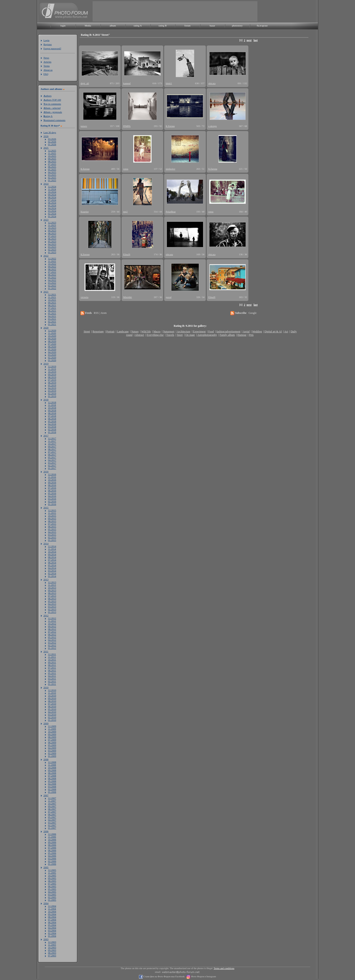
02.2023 (52, 250)
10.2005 (52, 875)
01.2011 (52, 684)
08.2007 (52, 809)
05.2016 (52, 493)
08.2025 (52, 161)
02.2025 (52, 178)
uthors (47, 96)
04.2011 (52, 676)
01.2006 (52, 864)
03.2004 (52, 930)
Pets (251, 335)
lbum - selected (52, 108)
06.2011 (52, 670)
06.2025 (52, 167)
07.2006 (52, 848)
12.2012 (52, 618)
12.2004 (52, 906)
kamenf (127, 83)
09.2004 (52, 914)
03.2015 (52, 535)
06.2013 (52, 598)
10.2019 (52, 372)
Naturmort (169, 331)
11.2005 (52, 873)
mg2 (125, 212)
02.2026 (52, 142)
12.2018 (52, 402)
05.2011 (52, 673)
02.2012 (52, 645)
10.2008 (52, 768)
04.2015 (52, 532)
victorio (84, 297)
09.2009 (52, 734)
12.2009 (52, 726)
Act (286, 331)
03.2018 (52, 427)
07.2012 (52, 632)
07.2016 (52, 488)
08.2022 (52, 269)
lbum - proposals (53, 112)
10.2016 (52, 480)
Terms (47, 66)
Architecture (184, 331)
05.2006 (52, 853)
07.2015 (52, 524)
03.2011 (52, 679)
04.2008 (52, 784)
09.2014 (52, 554)
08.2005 (52, 881)
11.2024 (52, 189)
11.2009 (52, 729)
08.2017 (52, 449)
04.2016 (52, 496)
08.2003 (52, 953)
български (262, 26)
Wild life (146, 331)
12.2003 (52, 942)
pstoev (84, 126)
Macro (157, 331)
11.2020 (52, 333)
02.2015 (52, 537)
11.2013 (52, 585)
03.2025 (52, 175)
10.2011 (52, 660)
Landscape (123, 331)
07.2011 (52, 668)
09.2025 (52, 159)
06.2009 (52, 742)
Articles (47, 62)
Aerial (246, 331)
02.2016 (52, 501)
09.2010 (52, 698)
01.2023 (52, 252)
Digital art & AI (273, 331)
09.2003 (52, 950)
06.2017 (52, 455)
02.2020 (52, 358)
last (256, 40)
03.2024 (52, 211)
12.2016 (52, 474)
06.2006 (52, 850)
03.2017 (52, 463)
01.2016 (52, 504)
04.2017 (52, 460)
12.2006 (52, 834)
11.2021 (52, 297)
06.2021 (52, 311)
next (249, 40)
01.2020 (52, 360)
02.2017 (52, 465)
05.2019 (52, 385)
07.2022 (52, 272)
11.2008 (52, 765)
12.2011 (52, 654)
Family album (227, 335)
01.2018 (52, 432)
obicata (212, 83)
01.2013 (52, 612)
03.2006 (52, 858)
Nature (135, 331)
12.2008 (52, 762)
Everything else (155, 335)
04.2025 (52, 172)
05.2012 (52, 637)
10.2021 (52, 300)
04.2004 (52, 928)
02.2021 (52, 322)
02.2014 (52, 573)
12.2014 (52, 546)
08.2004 (52, 917)
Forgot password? (52, 48)
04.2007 (52, 820)
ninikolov (170, 169)
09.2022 (52, 267)
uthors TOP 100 (52, 100)
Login (46, 40)
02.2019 (52, 393)
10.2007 (52, 804)
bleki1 (169, 83)
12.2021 (52, 294)
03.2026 (52, 139)
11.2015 (52, 513)
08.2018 (52, 413)
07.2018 (52, 416)
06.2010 (52, 706)
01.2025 (52, 180)
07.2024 (52, 200)
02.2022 (52, 286)
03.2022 (52, 283)
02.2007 (52, 825)
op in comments (52, 104)
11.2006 (52, 837)
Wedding (257, 331)
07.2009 (52, 740)
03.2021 (52, 319)
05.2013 (52, 601)
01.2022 (52, 288)
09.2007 (52, 806)
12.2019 (52, 366)
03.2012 (52, 643)
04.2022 (52, 280)
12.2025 (52, 150)
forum (188, 26)
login (63, 26)
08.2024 (52, 197)
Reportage (98, 331)
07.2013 (52, 596)
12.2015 (52, 510)
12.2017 (52, 438)
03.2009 (52, 751)
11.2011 (52, 657)
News (46, 58)
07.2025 (52, 164)
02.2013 (52, 609)
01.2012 (52, 648)
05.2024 (52, 205)
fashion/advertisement (228, 331)
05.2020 (52, 349)
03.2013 (52, 607)
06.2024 (52, 203)
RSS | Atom (100, 313)
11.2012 (52, 621)
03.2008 (52, 787)
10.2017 (52, 444)
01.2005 (52, 900)
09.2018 (52, 410)
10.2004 (52, 911)
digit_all (85, 83)
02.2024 (52, 214)
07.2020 (52, 344)
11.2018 (52, 405)
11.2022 (52, 261)
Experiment (199, 331)
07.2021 (52, 308)
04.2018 (52, 424)
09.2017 (52, 446)
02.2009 (52, 753)
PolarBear (171, 212)
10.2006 (52, 839)
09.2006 (52, 842)
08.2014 (52, 557)
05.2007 (52, 817)
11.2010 (52, 693)
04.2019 (52, 388)
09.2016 (52, 482)
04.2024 (52, 208)
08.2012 (52, 629)
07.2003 (52, 956)
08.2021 (52, 305)
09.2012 (52, 626)
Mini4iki (128, 297)
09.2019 (52, 374)
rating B (163, 26)
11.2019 (52, 369)
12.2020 (52, 330)
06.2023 (52, 239)
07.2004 (52, 920)
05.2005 (52, 889)
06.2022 (52, 275)
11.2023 (52, 225)
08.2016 (52, 485)
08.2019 (52, 377)
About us (48, 70)
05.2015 (52, 529)
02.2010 (52, 717)
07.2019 (52, 380)
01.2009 (52, 756)
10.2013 (52, 588)
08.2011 (52, 665)
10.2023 (52, 228)
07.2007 (52, 812)
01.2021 (52, 324)
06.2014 (52, 563)
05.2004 (52, 925)
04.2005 (52, 892)
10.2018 (52, 408)
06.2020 (52, 347)
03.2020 (52, 355)
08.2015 (52, 521)
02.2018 (52, 429)
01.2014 (52, 576)
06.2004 (52, 922)
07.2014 (52, 560)
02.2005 (52, 897)
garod (169, 297)
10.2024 (52, 192)
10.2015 (52, 516)
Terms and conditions (224, 968)
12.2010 (52, 690)
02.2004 (52, 933)
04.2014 (52, 568)
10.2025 (52, 156)
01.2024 (52, 216)
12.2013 (52, 582)
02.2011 (52, 681)
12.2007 (52, 798)
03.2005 (52, 894)
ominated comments (54, 120)
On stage (190, 335)
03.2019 (52, 391)
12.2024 (52, 186)
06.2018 (52, 419)
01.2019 (52, 396)
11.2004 (52, 909)
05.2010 (52, 709)
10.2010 (52, 696)
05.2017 (52, 457)
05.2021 (52, 313)
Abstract (140, 335)
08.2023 (52, 233)
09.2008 (52, 770)
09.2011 (52, 662)
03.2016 (52, 499)
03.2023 (52, 247)
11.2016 (52, 477)
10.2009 (52, 732)
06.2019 (52, 383)
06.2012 (52, 634)
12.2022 (52, 258)
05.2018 (52, 421)
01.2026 (52, 144)
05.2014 (52, 565)
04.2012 (52, 640)
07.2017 (52, 452)
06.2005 (52, 886)
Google (253, 313)
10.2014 (52, 552)
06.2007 (52, 814)
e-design (212, 126)
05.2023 (52, 241)
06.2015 (52, 527)
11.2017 (52, 441)
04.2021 (52, 316)
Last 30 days (50, 132)
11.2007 (52, 801)
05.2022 (52, 277)
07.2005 (52, 884)
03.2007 (52, 823)
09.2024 (52, 195)
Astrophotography (207, 335)
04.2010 (52, 712)
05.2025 (52, 169)
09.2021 (52, 303)
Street (87, 331)
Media (88, 26)
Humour (242, 335)
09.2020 (52, 339)
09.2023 (52, 231)
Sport (180, 335)
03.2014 (52, 571)
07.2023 (52, 236)
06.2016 (52, 491)
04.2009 (52, 748)
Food (211, 331)
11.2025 (52, 153)
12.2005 (52, 870)
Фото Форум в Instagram (203, 976)
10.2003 (52, 947)
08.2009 (52, 737)
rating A (138, 26)
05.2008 (52, 781)
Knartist (85, 212)
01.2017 (52, 468)
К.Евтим (170, 126)
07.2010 (52, 704)
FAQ (46, 74)
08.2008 (52, 773)
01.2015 (52, 540)
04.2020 (52, 352)
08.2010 (52, 701)
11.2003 (52, 945)
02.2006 (52, 861)
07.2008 (52, 776)
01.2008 (52, 792)
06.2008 (52, 778)
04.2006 (52, 856)
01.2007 (52, 828)
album (113, 26)
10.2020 (52, 336)
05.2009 (52, 745)
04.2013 (52, 604)
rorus (126, 169)
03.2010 (52, 715)
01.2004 (52, 936)
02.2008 (52, 789)
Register (48, 44)
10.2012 (52, 624)
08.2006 (52, 845)
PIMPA (127, 126)
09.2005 (52, 878)
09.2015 (52, 518)
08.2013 (52, 593)
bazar (212, 26)
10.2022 (52, 264)
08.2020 (52, 341)
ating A (48, 116)
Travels (170, 335)
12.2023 (52, 222)
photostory (237, 26)
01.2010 (52, 720)
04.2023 (52, 244)
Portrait (110, 331)
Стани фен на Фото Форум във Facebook (164, 976)
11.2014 (52, 549)
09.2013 (52, 590)
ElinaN (127, 254)
